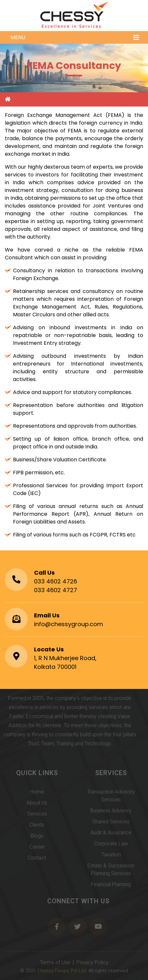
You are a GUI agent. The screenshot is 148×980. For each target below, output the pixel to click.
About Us (37, 804)
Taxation (111, 856)
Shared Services (111, 823)
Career (37, 848)
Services (37, 815)
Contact (37, 859)
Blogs (37, 837)
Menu (75, 37)
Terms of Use (55, 964)
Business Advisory (111, 812)
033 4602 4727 (56, 590)
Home (37, 793)
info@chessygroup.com (68, 624)
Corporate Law (111, 845)
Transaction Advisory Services (111, 797)
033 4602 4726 (56, 581)
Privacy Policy (92, 964)
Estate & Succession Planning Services (111, 871)
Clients (37, 826)
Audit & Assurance (111, 834)
